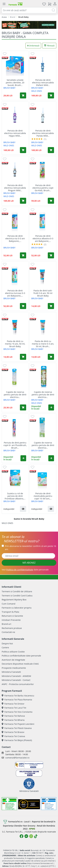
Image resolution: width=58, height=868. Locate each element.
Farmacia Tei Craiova (13, 736)
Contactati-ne (8, 632)
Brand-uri (6, 624)
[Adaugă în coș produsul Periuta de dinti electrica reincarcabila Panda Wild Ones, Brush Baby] (51, 150)
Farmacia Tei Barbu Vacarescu (18, 696)
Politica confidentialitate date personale (21, 656)
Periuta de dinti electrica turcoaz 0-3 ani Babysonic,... (15, 293)
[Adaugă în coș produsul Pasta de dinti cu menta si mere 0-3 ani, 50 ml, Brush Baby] (51, 357)
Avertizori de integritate (13, 660)
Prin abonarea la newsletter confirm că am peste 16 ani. (31, 548)
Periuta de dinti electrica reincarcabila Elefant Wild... (43, 82)
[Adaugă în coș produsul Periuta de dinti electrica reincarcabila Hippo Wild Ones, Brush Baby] (23, 150)
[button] (51, 407)
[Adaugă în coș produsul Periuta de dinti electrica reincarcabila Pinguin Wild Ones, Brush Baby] (23, 201)
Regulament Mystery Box (14, 599)
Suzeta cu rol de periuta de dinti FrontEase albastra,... (15, 496)
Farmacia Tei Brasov (13, 732)
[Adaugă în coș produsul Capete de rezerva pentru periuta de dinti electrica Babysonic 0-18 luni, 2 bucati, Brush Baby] (23, 407)
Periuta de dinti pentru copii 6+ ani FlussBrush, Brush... (15, 445)
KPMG (32, 829)
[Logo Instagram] (31, 836)
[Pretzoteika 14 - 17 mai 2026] (29, 25)
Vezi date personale (25, 570)
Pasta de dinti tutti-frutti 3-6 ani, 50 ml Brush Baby (43, 293)
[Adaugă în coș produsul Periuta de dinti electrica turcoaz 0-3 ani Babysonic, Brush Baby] (23, 306)
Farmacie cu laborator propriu (17, 608)
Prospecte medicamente (14, 668)
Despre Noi (7, 643)
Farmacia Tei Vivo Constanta (17, 712)
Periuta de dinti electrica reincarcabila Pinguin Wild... (15, 188)
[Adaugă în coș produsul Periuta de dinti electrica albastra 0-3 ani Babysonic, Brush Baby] (51, 255)
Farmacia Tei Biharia (13, 720)
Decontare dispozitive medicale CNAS (20, 664)
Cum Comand (9, 604)
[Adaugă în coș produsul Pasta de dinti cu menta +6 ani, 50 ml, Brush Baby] (23, 357)
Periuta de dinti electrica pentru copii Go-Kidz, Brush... (43, 188)
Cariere (5, 647)
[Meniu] (4, 4)
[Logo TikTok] (36, 836)
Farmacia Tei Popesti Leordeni (18, 724)
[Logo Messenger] (26, 836)
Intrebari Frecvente (11, 620)
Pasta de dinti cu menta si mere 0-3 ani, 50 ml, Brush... (43, 344)
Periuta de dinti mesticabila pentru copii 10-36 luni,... (43, 496)
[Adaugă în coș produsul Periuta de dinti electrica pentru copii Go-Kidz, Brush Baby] (51, 201)
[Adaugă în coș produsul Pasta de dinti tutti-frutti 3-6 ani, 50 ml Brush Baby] (51, 306)
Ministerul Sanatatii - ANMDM (16, 676)
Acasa (4, 17)
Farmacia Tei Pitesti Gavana (17, 728)
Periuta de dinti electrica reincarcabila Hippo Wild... (15, 133)
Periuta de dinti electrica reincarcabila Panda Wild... (43, 133)
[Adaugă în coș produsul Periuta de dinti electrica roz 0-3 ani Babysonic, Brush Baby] (23, 255)
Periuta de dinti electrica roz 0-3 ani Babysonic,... (15, 238)
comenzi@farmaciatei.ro (17, 758)
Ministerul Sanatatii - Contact (16, 680)
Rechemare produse (12, 628)
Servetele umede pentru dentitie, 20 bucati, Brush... (15, 82)
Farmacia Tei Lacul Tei (14, 708)
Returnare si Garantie (12, 616)
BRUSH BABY (9, 88)
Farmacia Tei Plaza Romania (17, 700)
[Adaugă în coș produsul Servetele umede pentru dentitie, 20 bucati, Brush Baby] (23, 95)
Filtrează (49, 46)
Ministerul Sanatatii (11, 672)
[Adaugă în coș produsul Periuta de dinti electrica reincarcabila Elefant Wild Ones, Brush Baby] (51, 95)
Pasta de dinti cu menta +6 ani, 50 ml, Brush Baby (15, 344)
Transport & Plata (10, 612)
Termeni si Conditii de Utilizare (17, 591)
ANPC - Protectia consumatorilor (18, 684)
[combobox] (29, 10)
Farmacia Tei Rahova (13, 716)
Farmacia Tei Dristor (13, 704)
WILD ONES (37, 91)
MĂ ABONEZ (29, 563)
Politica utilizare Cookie (13, 652)
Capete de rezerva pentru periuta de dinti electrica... (15, 394)
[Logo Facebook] (21, 836)
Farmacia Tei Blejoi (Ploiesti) (17, 740)
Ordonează (33, 46)
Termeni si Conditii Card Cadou (17, 596)
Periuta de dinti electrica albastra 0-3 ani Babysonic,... (43, 238)
